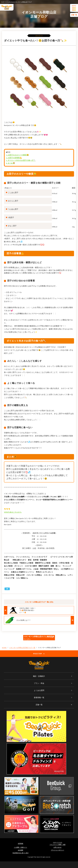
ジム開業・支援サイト (21, 847)
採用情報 (21, 844)
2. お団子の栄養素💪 (14, 158)
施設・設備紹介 (39, 676)
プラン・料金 (39, 683)
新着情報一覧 (39, 698)
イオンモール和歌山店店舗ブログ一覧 (22, 648)
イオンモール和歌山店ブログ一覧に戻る (39, 602)
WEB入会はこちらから (13, 512)
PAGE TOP (39, 654)
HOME (4, 648)
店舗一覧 (74, 15)
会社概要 (21, 850)
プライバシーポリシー (57, 850)
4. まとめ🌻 (10, 163)
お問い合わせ (57, 847)
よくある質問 (39, 690)
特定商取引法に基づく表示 (21, 853)
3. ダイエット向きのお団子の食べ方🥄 (21, 160)
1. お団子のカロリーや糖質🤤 (17, 155)
